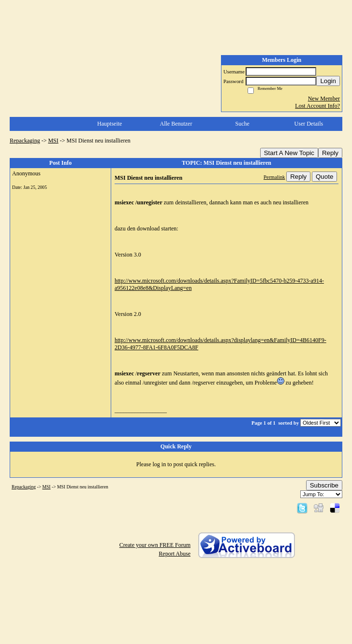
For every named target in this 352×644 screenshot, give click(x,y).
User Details (309, 124)
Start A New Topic (289, 153)
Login (328, 81)
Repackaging (25, 141)
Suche (242, 124)
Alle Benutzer (176, 124)
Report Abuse (175, 554)
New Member (324, 99)
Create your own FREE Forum (155, 545)
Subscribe (324, 485)
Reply (330, 153)
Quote (324, 177)
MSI (53, 141)
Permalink (274, 177)
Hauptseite (110, 124)
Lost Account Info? (317, 106)
